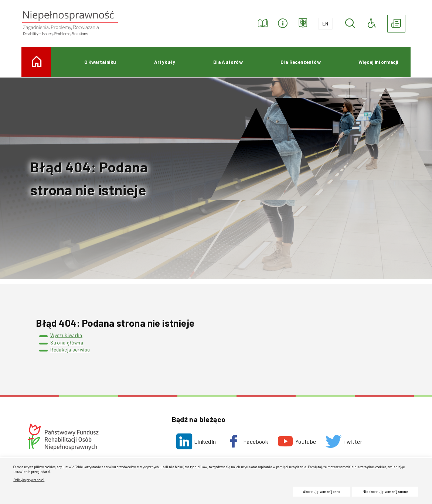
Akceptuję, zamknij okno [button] (322, 492)
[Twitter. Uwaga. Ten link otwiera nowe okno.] (344, 442)
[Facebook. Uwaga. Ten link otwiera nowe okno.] (247, 442)
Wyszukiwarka (66, 335)
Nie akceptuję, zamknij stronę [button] (385, 492)
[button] (350, 24)
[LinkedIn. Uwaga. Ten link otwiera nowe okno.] (196, 442)
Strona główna (67, 343)
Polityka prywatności (29, 480)
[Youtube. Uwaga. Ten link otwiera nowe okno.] (297, 442)
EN (323, 22)
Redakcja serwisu (70, 350)
